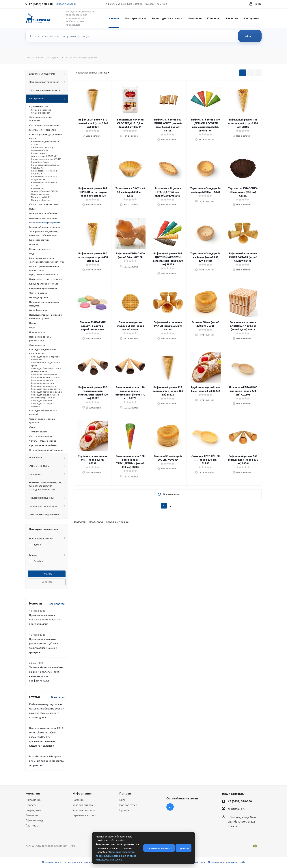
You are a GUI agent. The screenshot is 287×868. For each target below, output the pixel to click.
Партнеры (32, 825)
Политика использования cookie (227, 862)
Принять (183, 848)
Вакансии (232, 18)
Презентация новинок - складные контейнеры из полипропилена (44, 619)
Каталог (114, 18)
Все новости (57, 604)
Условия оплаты (83, 805)
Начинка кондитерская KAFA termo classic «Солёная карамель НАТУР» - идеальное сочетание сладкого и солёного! (46, 737)
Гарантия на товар (84, 815)
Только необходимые (159, 848)
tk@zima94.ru (237, 809)
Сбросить (47, 582)
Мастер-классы (135, 18)
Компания (195, 18)
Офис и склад (34, 820)
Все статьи (58, 697)
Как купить (251, 18)
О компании (33, 800)
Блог (122, 800)
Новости (31, 805)
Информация (82, 793)
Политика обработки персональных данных (68, 862)
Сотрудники (33, 810)
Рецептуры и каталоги (167, 18)
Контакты (214, 18)
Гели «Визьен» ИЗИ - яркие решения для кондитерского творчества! (46, 761)
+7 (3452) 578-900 (240, 801)
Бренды (124, 810)
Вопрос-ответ (128, 805)
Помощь (78, 800)
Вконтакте (170, 807)
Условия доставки (84, 810)
